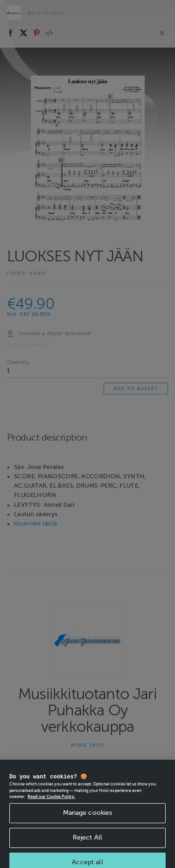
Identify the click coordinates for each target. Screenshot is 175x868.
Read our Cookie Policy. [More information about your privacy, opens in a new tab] (51, 805)
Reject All (87, 845)
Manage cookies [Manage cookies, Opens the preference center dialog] (88, 821)
